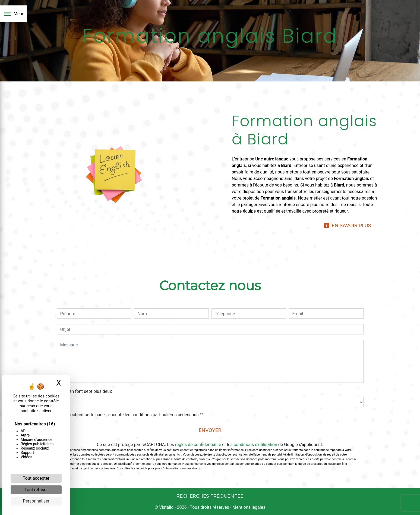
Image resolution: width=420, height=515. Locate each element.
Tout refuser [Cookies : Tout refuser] (36, 490)
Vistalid (166, 507)
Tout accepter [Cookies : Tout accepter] (36, 478)
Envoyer (210, 430)
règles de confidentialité (198, 445)
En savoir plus (348, 225)
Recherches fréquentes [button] (210, 496)
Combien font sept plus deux (84, 391)
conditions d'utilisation (255, 445)
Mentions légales (248, 507)
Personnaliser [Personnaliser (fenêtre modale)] (36, 501)
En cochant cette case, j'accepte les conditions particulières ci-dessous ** (133, 415)
